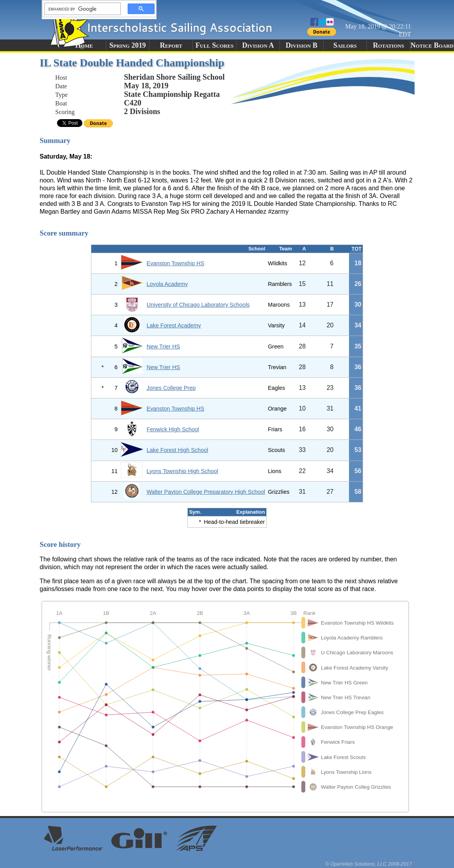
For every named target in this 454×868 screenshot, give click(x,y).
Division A (258, 45)
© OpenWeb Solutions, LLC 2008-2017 (369, 864)
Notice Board (432, 45)
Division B (302, 45)
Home (84, 45)
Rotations (388, 45)
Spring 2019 (128, 45)
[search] (80, 9)
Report (171, 45)
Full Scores (215, 45)
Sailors (345, 45)
